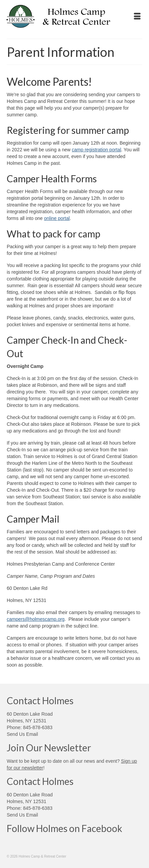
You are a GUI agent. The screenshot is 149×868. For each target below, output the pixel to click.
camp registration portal (96, 150)
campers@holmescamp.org (36, 619)
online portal (57, 218)
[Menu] (137, 17)
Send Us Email (22, 734)
